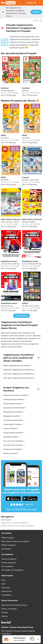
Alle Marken (6, 549)
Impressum (6, 588)
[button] (40, 3)
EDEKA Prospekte (9, 545)
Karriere (5, 616)
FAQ (3, 580)
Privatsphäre (6, 595)
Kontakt (5, 612)
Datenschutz (7, 591)
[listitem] (11, 76)
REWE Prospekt (8, 538)
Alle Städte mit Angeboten (12, 570)
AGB (3, 584)
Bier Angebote (7, 566)
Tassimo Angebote (9, 559)
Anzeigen (38, 21)
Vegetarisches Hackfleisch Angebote (14, 523)
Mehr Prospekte (21, 316)
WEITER (36, 12)
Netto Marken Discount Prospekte (15, 541)
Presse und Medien (9, 609)
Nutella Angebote (9, 563)
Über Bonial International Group (14, 605)
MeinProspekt (6, 520)
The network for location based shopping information (18, 632)
